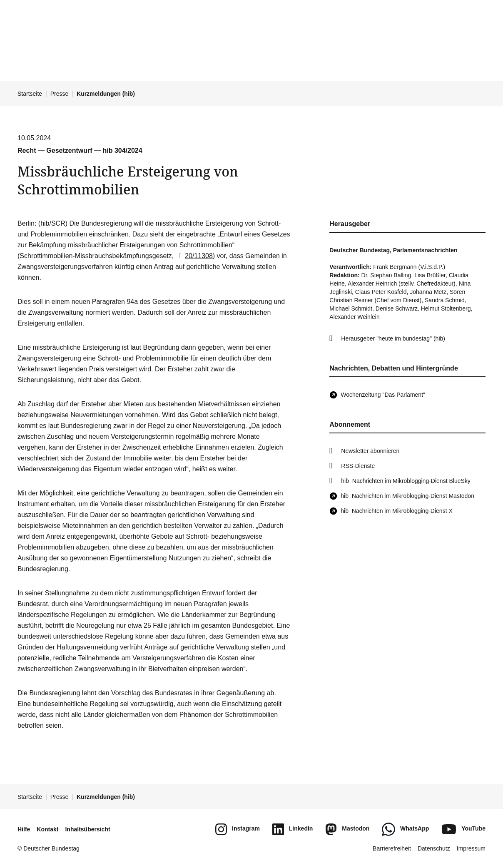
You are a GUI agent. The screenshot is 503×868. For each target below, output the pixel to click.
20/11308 (194, 256)
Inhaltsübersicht (87, 829)
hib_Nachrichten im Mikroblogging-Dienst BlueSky (406, 481)
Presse (60, 94)
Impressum (471, 848)
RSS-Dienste (358, 466)
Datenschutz (434, 848)
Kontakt (47, 829)
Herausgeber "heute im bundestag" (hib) (393, 338)
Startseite (30, 94)
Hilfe (24, 829)
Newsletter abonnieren (370, 451)
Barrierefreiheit (392, 848)
